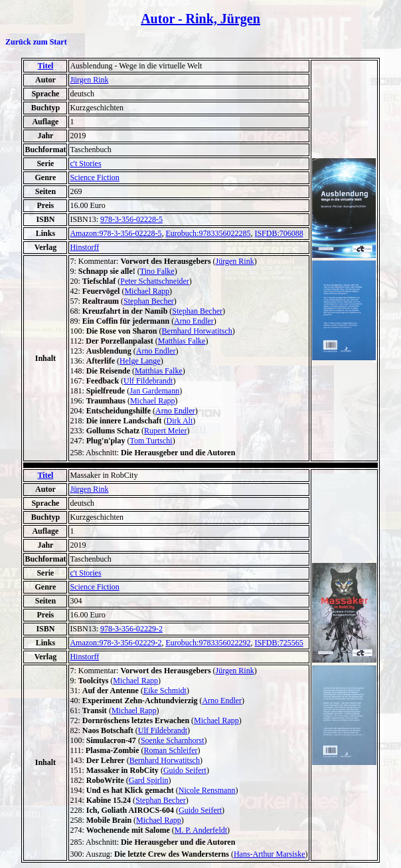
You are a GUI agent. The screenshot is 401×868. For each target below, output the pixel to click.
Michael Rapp (147, 291)
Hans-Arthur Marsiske (270, 854)
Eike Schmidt (165, 691)
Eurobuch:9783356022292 (208, 643)
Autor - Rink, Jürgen (200, 19)
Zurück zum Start (36, 42)
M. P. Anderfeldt (201, 830)
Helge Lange (140, 361)
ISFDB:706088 (279, 233)
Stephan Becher (149, 301)
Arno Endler (194, 321)
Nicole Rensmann (207, 790)
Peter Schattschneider (155, 281)
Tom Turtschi (151, 441)
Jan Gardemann (154, 391)
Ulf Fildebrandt (148, 381)
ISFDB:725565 (279, 643)
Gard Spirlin (149, 780)
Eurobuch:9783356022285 (208, 233)
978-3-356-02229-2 (131, 629)
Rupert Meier (165, 431)
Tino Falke (157, 271)
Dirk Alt (180, 421)
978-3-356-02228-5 (131, 219)
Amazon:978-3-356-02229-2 (116, 643)
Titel (46, 66)
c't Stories (85, 163)
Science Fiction (94, 177)
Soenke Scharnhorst (173, 740)
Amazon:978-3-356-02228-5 (116, 233)
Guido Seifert (185, 770)
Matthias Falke (182, 341)
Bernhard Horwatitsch (197, 331)
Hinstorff (84, 247)
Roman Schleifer (171, 750)
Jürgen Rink (89, 80)
